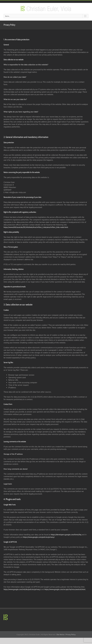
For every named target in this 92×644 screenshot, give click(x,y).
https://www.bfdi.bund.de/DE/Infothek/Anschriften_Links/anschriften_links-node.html (36, 227)
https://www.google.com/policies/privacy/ (39, 537)
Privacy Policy (71, 635)
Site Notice (60, 635)
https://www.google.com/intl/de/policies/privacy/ (22, 589)
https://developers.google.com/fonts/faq (66, 535)
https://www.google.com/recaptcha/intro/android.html (65, 589)
